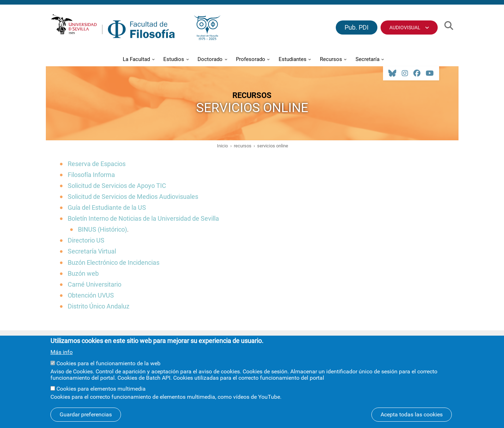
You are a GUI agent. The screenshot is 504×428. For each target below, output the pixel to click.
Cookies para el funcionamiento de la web (108, 368)
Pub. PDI (357, 27)
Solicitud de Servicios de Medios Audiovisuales (133, 197)
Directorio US (86, 240)
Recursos (331, 59)
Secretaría (368, 59)
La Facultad (136, 59)
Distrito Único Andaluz (99, 306)
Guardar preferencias (86, 419)
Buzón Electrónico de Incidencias (114, 262)
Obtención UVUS (91, 295)
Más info (62, 357)
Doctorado (210, 59)
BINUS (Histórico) (102, 229)
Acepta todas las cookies (412, 419)
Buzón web (83, 273)
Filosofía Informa (91, 175)
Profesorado (251, 59)
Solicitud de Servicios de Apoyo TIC (117, 186)
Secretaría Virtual (92, 251)
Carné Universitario (95, 284)
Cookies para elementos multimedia (101, 393)
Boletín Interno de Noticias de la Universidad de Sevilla (143, 218)
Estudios (174, 59)
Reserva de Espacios (97, 164)
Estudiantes (293, 59)
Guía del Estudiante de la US (107, 207)
